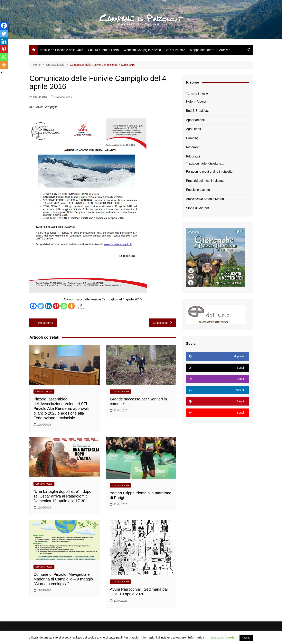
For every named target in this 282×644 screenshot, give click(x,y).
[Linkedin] (48, 306)
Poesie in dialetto (198, 190)
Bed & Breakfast (197, 111)
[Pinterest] (56, 306)
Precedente (43, 323)
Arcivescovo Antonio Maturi (205, 199)
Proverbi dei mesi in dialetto (205, 181)
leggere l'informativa (190, 637)
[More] (71, 306)
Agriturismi (193, 129)
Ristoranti (193, 147)
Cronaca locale (64, 97)
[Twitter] (41, 306)
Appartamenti (195, 120)
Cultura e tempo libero (103, 50)
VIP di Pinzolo (175, 50)
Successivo (163, 323)
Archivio (225, 50)
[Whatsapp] (64, 306)
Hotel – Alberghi (197, 101)
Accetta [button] (246, 638)
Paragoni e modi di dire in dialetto (209, 171)
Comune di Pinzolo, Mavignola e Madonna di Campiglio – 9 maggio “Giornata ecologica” (63, 579)
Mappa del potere (202, 50)
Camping (192, 138)
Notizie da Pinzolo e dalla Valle (62, 50)
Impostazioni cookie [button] (222, 637)
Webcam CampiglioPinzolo (142, 50)
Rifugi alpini (194, 156)
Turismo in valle (197, 93)
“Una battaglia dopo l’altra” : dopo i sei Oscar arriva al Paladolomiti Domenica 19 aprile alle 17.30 (63, 496)
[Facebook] (33, 306)
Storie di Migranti (198, 208)
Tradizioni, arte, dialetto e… (205, 163)
